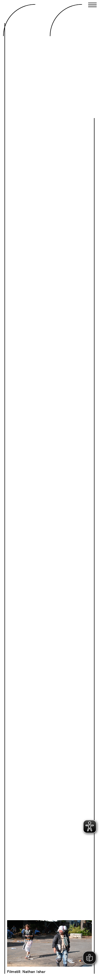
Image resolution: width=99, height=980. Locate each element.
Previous (31, 937)
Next (68, 937)
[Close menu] (92, 6)
